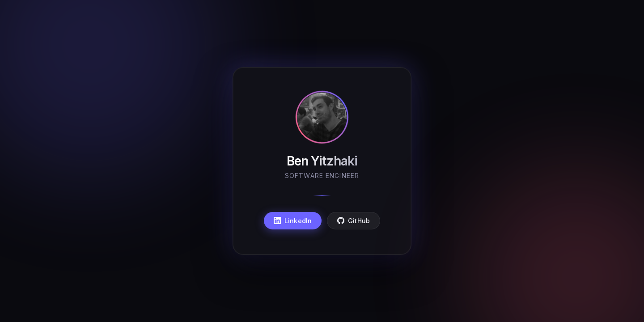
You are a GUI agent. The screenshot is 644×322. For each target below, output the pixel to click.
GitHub (354, 221)
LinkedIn (293, 221)
